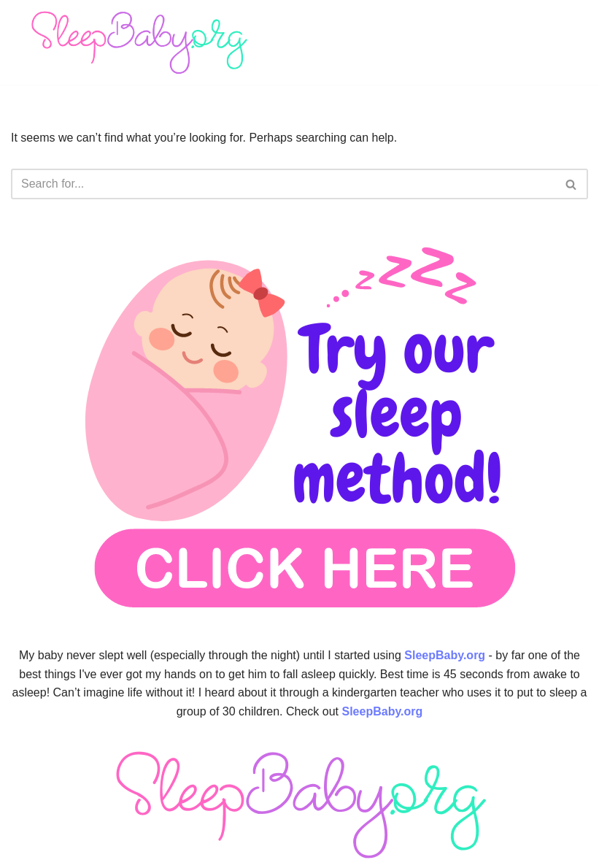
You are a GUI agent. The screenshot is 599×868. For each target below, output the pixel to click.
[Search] (283, 184)
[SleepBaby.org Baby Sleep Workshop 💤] (139, 42)
